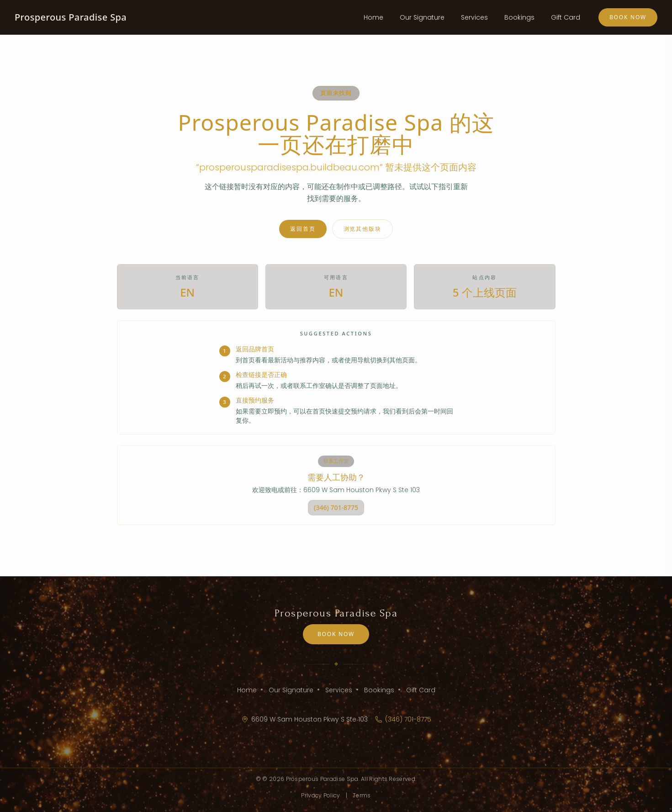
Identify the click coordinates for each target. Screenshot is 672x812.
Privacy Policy (320, 795)
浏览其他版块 (362, 229)
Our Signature (422, 17)
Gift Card (566, 17)
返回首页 (303, 229)
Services (474, 17)
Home (373, 17)
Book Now (628, 17)
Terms (362, 795)
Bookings (519, 17)
